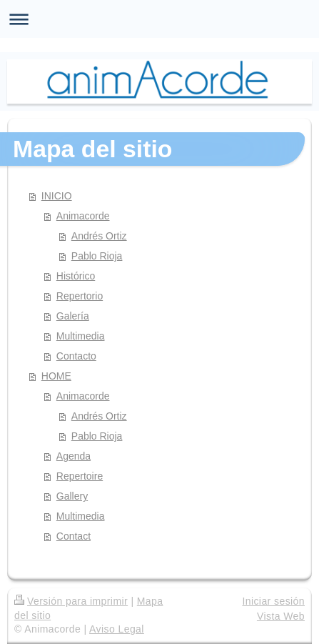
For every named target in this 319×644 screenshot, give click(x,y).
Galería (73, 316)
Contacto (76, 356)
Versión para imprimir (71, 601)
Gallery (72, 496)
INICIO (57, 196)
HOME (56, 376)
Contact (74, 536)
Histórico (76, 276)
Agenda (74, 456)
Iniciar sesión (273, 601)
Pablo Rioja (97, 256)
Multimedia (81, 336)
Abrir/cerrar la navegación (159, 19)
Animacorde (83, 216)
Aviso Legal (117, 629)
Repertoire (80, 476)
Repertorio (80, 296)
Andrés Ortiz (99, 236)
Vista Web (281, 616)
